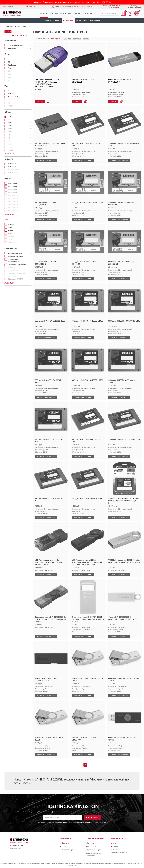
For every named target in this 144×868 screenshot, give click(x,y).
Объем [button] (8, 112)
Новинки (77, 13)
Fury (9, 68)
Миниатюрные (13, 271)
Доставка (65, 843)
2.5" (9, 91)
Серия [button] (7, 54)
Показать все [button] (9, 154)
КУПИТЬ (40, 101)
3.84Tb (10, 132)
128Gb (10, 117)
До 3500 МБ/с (13, 205)
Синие (10, 240)
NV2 (9, 77)
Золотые (11, 224)
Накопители (68, 20)
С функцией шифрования (17, 265)
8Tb (9, 141)
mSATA (10, 106)
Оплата (64, 847)
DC (9, 62)
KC (9, 71)
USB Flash (11, 94)
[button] (113, 7)
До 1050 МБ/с (13, 196)
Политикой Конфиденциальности (71, 822)
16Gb (10, 144)
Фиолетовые (12, 243)
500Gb (10, 147)
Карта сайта (92, 847)
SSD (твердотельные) (15, 45)
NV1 (9, 74)
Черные (10, 230)
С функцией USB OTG (15, 279)
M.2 (9, 100)
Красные (11, 237)
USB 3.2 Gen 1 (13, 167)
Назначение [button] (10, 41)
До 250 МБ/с (12, 193)
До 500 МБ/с (12, 187)
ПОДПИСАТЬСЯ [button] (92, 817)
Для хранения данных (16, 256)
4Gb (9, 135)
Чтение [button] (8, 179)
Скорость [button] (9, 159)
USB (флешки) (13, 48)
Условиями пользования (91, 822)
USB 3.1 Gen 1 (13, 164)
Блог (114, 843)
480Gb (10, 126)
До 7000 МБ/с (13, 208)
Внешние (11, 268)
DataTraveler (12, 65)
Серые (10, 227)
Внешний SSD (13, 97)
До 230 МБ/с (12, 190)
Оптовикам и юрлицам (60, 13)
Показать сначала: (42, 39)
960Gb (10, 129)
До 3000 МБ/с (13, 202)
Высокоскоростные (15, 253)
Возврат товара (67, 850)
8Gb (9, 138)
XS (9, 80)
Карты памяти (82, 20)
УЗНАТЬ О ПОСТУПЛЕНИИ (46, 160)
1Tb (9, 120)
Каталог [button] (44, 13)
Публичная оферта (94, 850)
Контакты (87, 13)
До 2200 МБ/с (13, 199)
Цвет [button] (7, 220)
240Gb (10, 123)
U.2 (9, 103)
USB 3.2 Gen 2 (13, 173)
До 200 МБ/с (12, 183)
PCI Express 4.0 (13, 170)
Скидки (115, 847)
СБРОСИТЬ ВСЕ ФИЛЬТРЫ (18, 36)
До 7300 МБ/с (13, 211)
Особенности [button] (11, 249)
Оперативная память (52, 20)
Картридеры (95, 20)
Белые (10, 233)
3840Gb (10, 150)
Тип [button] (6, 86)
